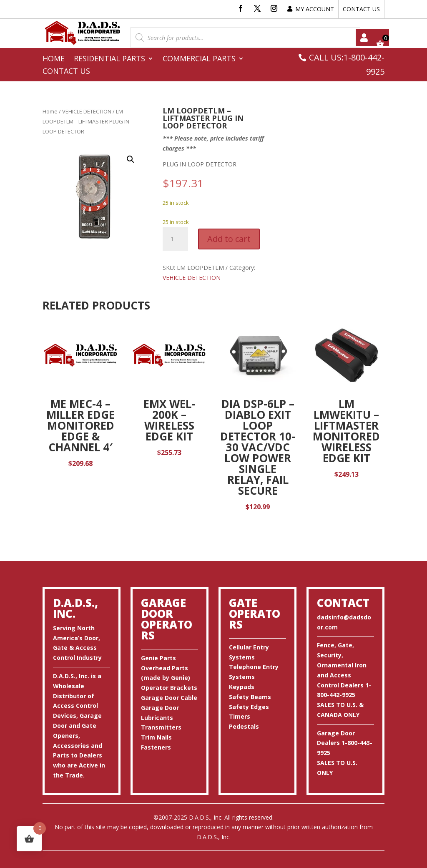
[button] (131, 159)
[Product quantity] (175, 239)
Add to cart (229, 239)
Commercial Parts (199, 59)
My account (364, 38)
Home (54, 59)
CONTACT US (361, 9)
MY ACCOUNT (315, 9)
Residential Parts (109, 59)
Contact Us (66, 72)
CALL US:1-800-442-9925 (347, 64)
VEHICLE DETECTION (87, 111)
